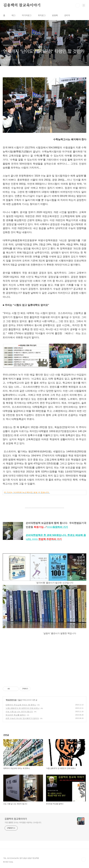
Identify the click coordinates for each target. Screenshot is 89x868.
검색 (78, 5)
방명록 (55, 15)
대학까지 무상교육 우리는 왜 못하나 (21, 705)
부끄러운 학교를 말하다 (16, 715)
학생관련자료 (11, 700)
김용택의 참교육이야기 (22, 5)
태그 (14, 15)
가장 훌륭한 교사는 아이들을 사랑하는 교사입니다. (23, 823)
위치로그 (42, 15)
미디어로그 (27, 15)
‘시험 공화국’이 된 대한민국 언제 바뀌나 (23, 708)
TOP (84, 859)
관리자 (67, 15)
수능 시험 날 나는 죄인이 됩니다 (19, 712)
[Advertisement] (44, 661)
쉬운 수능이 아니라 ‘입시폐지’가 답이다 (22, 718)
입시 (20, 700)
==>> (57, 527)
